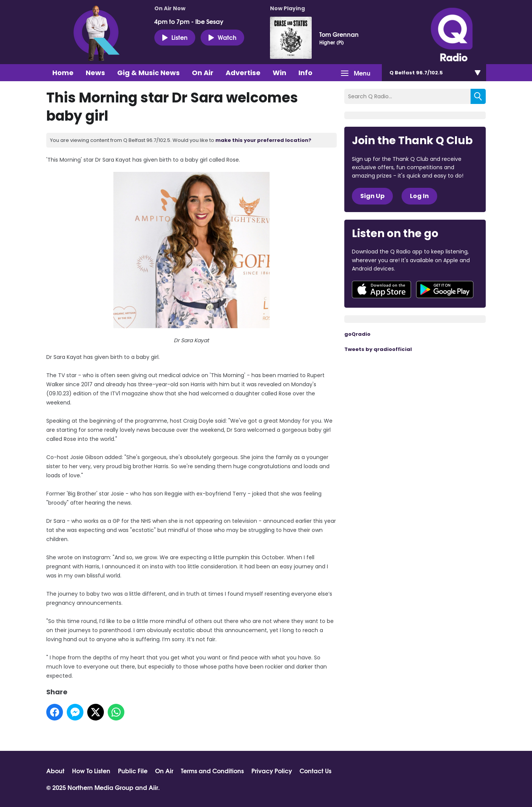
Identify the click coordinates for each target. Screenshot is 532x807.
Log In (419, 196)
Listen (175, 37)
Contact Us (315, 771)
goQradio (357, 334)
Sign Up (372, 196)
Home (63, 73)
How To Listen (91, 771)
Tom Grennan (339, 34)
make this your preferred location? (263, 140)
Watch (222, 37)
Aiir (153, 787)
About (55, 771)
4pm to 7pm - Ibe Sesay (189, 21)
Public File (133, 771)
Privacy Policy (272, 771)
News (95, 73)
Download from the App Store (381, 289)
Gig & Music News (148, 73)
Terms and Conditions (212, 771)
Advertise (243, 73)
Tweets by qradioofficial (378, 349)
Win (279, 73)
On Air (203, 73)
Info (305, 73)
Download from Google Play (445, 289)
